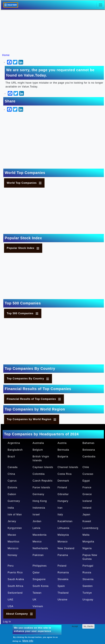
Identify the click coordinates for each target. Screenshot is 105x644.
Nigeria (87, 548)
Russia (87, 572)
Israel (36, 515)
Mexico (37, 542)
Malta (86, 535)
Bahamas (88, 443)
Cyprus (12, 481)
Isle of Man (15, 515)
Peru (11, 566)
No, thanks (88, 626)
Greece (87, 494)
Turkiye (87, 593)
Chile (86, 467)
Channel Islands (68, 467)
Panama (63, 555)
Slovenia (88, 579)
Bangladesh (15, 450)
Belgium (38, 450)
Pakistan (38, 555)
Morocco (13, 548)
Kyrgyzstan (15, 528)
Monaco (63, 542)
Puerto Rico (15, 572)
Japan (86, 515)
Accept (75, 626)
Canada (13, 467)
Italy (60, 515)
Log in (7, 622)
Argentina (14, 443)
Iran (60, 508)
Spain (61, 586)
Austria (62, 443)
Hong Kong (40, 501)
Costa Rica (65, 474)
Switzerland (15, 593)
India (11, 508)
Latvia (36, 528)
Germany (38, 494)
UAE (10, 600)
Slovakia (63, 579)
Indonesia (39, 508)
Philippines (40, 566)
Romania (63, 572)
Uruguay (88, 600)
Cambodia (89, 457)
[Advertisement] (54, 32)
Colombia (39, 474)
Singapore (39, 579)
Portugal (88, 566)
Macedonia (40, 535)
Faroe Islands (41, 487)
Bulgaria (63, 457)
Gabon (12, 494)
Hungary (63, 501)
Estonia (12, 487)
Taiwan (37, 593)
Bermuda (63, 450)
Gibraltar (63, 494)
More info (28, 641)
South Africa (15, 586)
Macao (12, 535)
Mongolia (88, 542)
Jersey (12, 521)
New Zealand (66, 548)
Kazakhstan (65, 521)
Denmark (63, 481)
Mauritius (14, 542)
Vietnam (38, 606)
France (87, 487)
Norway (12, 555)
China (11, 474)
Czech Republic (43, 481)
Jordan (37, 521)
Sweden (88, 586)
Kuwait (87, 521)
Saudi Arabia (16, 579)
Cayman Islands (43, 467)
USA (10, 606)
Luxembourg (90, 528)
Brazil (11, 457)
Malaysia (63, 535)
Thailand (63, 593)
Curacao (88, 474)
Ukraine (63, 600)
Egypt (86, 481)
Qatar (36, 572)
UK (35, 600)
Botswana (89, 450)
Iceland (87, 501)
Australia (38, 443)
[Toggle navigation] (101, 5)
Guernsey (14, 501)
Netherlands (40, 548)
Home (6, 55)
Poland (62, 566)
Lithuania (63, 528)
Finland (62, 487)
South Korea (41, 586)
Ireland (87, 508)
